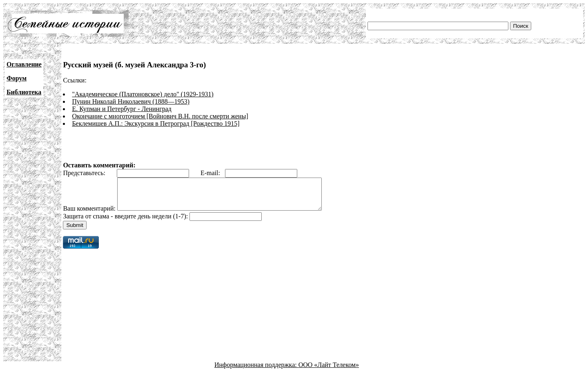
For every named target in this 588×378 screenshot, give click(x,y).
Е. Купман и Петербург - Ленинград (122, 109)
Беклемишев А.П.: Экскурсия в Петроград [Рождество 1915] (156, 123)
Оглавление (24, 64)
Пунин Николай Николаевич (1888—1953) (131, 101)
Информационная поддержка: (256, 371)
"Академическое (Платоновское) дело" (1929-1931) (143, 94)
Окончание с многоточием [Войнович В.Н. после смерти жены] (160, 116)
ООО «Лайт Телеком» (329, 371)
